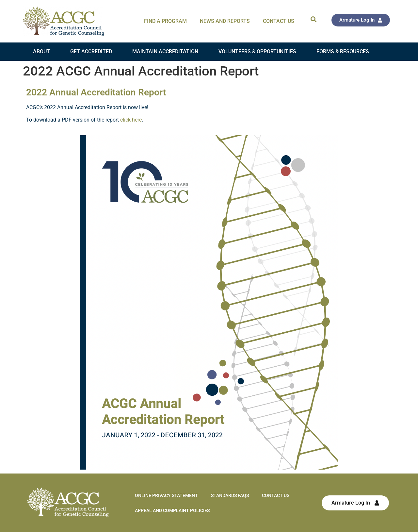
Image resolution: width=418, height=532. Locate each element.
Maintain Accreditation (165, 51)
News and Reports (225, 21)
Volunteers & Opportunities (257, 51)
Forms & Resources (343, 51)
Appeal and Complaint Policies (172, 510)
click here (131, 120)
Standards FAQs (230, 495)
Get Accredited (91, 51)
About (41, 51)
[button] (313, 19)
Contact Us (279, 21)
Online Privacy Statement (166, 495)
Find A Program (165, 21)
